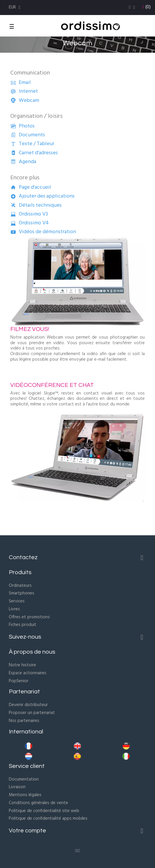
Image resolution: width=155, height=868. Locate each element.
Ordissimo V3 (29, 214)
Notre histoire (22, 665)
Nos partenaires (24, 721)
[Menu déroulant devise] (15, 8)
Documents (28, 135)
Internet (24, 91)
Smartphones (22, 593)
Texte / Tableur (32, 144)
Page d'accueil (31, 187)
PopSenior (19, 681)
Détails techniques (36, 205)
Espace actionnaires (28, 673)
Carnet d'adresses (34, 153)
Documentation (24, 779)
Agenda (23, 162)
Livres (14, 609)
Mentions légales (25, 795)
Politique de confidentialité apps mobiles (48, 819)
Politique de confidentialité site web (44, 811)
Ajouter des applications (42, 196)
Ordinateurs (20, 586)
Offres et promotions (29, 617)
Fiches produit (23, 625)
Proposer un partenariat (32, 713)
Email (21, 83)
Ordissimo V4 (30, 223)
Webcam (25, 101)
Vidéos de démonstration (43, 232)
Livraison (17, 787)
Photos (22, 126)
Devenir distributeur (28, 705)
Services (17, 601)
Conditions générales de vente (38, 803)
